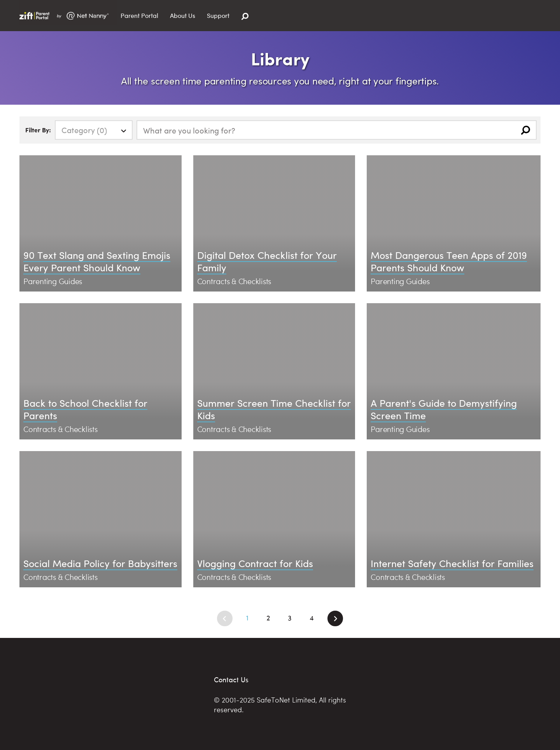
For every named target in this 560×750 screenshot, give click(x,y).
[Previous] (225, 618)
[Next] (335, 618)
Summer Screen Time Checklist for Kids (274, 409)
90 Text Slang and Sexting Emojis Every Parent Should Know (97, 261)
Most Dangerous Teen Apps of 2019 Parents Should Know (449, 261)
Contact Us (231, 679)
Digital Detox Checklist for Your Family (267, 261)
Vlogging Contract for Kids (255, 563)
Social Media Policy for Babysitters (100, 563)
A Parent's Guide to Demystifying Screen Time (444, 409)
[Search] (245, 17)
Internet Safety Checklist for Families (452, 563)
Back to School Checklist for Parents (85, 409)
